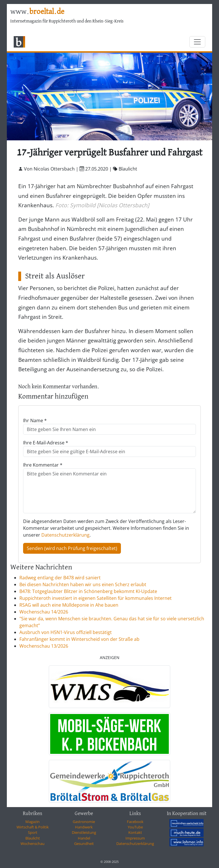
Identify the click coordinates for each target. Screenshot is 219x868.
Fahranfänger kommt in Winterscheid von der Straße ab (79, 639)
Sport (33, 832)
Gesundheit (84, 844)
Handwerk (84, 827)
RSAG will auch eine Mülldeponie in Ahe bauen (69, 605)
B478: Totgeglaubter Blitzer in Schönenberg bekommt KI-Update (88, 591)
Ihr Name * (35, 420)
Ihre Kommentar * (43, 465)
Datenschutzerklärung (65, 535)
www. (37, 12)
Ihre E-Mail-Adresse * (46, 443)
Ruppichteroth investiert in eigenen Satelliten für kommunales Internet (96, 598)
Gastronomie (84, 822)
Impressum (135, 838)
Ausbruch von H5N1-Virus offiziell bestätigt (66, 632)
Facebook (135, 822)
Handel (84, 838)
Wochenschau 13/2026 (44, 646)
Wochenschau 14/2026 (44, 612)
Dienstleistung (84, 832)
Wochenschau (33, 844)
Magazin (33, 822)
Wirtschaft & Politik (33, 827)
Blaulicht (33, 838)
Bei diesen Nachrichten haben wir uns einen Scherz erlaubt (83, 584)
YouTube (135, 827)
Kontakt (135, 832)
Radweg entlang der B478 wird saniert (60, 578)
